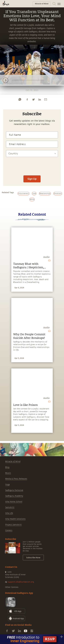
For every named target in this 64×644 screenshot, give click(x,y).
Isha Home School (14, 502)
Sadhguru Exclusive (14, 490)
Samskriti (10, 507)
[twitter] (33, 99)
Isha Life (9, 513)
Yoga (7, 485)
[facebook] (27, 99)
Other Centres (12, 587)
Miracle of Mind (13, 461)
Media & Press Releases (16, 479)
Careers (9, 530)
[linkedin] (40, 99)
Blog (7, 467)
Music (8, 473)
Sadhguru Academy (14, 496)
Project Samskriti (13, 525)
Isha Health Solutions (15, 519)
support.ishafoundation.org (21, 582)
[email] (46, 99)
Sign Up (32, 179)
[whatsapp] (20, 99)
